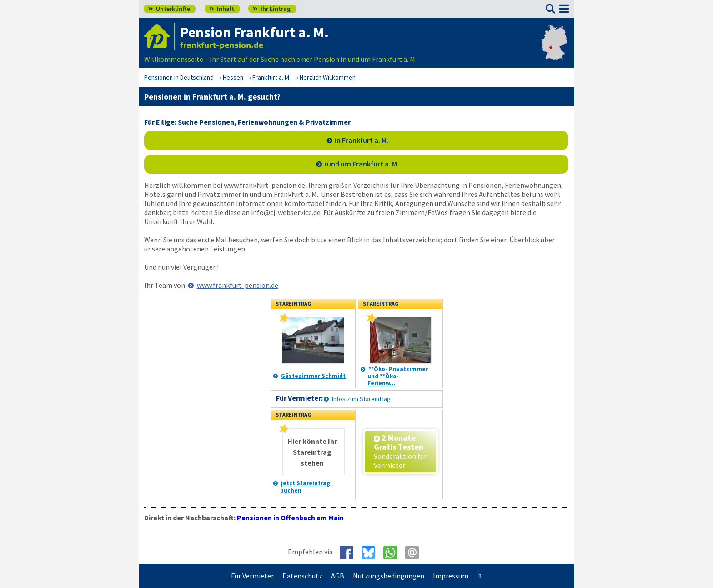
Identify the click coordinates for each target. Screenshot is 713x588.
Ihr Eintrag (272, 9)
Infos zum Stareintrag (361, 399)
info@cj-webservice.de (286, 212)
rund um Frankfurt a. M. (362, 164)
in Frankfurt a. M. (362, 140)
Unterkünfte (169, 9)
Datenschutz (302, 576)
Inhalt (222, 9)
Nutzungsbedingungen (389, 576)
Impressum (451, 576)
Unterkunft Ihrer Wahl (178, 221)
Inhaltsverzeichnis (412, 240)
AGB (338, 576)
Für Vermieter (252, 576)
